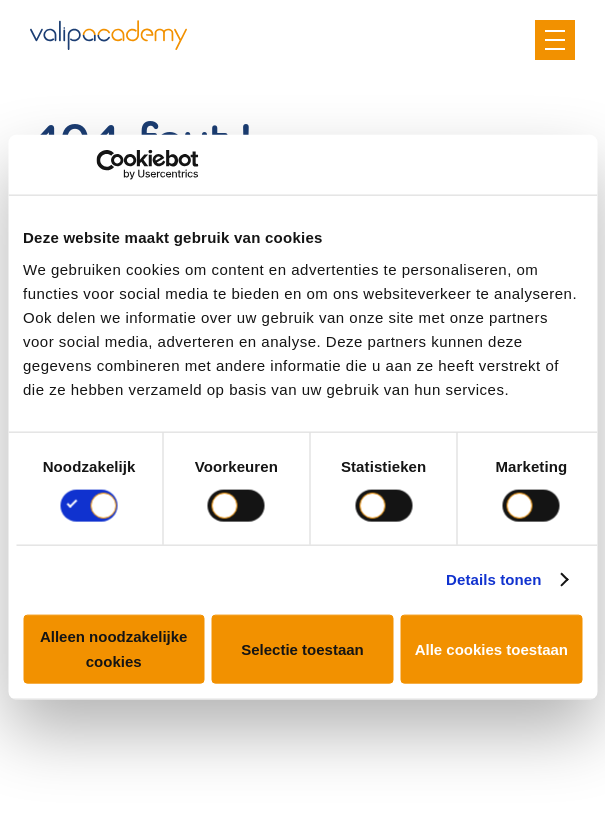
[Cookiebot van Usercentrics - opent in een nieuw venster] (110, 165)
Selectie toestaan (302, 648)
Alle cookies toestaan (491, 648)
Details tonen (493, 579)
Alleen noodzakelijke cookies (114, 648)
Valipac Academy (108, 35)
